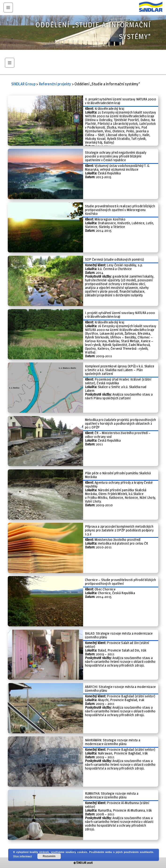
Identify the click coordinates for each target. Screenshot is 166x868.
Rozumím (49, 856)
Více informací (22, 856)
